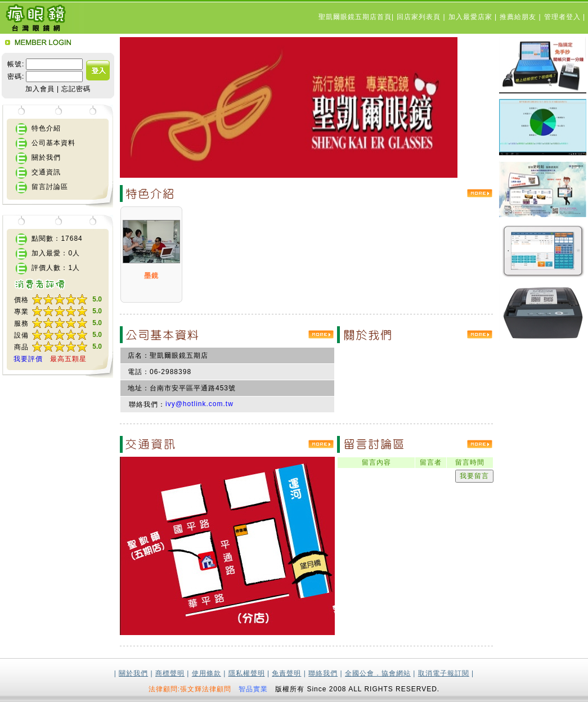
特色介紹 (46, 128)
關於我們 (46, 157)
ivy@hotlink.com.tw (199, 404)
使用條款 (207, 673)
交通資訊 (46, 172)
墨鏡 (151, 276)
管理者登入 (564, 17)
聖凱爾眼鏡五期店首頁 (355, 17)
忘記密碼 (76, 89)
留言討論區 (50, 187)
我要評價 (28, 359)
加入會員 (40, 89)
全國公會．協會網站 (378, 673)
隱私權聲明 (247, 673)
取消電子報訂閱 (444, 673)
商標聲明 (170, 673)
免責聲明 (286, 673)
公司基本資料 (53, 143)
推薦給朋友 (519, 17)
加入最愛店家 (472, 17)
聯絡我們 (323, 673)
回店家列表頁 (420, 17)
